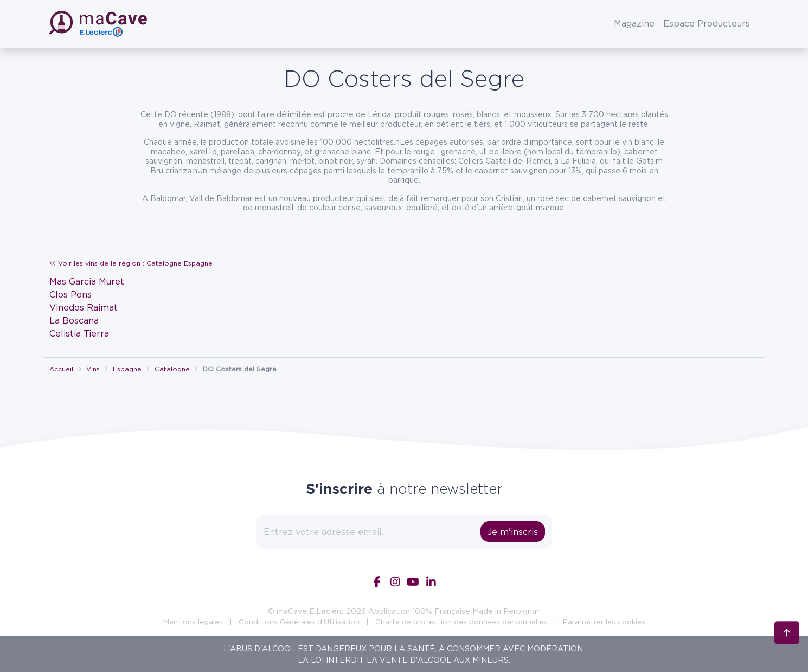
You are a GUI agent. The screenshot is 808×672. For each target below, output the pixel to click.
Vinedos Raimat (84, 307)
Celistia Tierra (79, 333)
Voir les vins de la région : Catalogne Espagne (131, 263)
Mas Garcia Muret (87, 281)
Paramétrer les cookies (604, 622)
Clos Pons (70, 294)
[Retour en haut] (787, 635)
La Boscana (74, 320)
